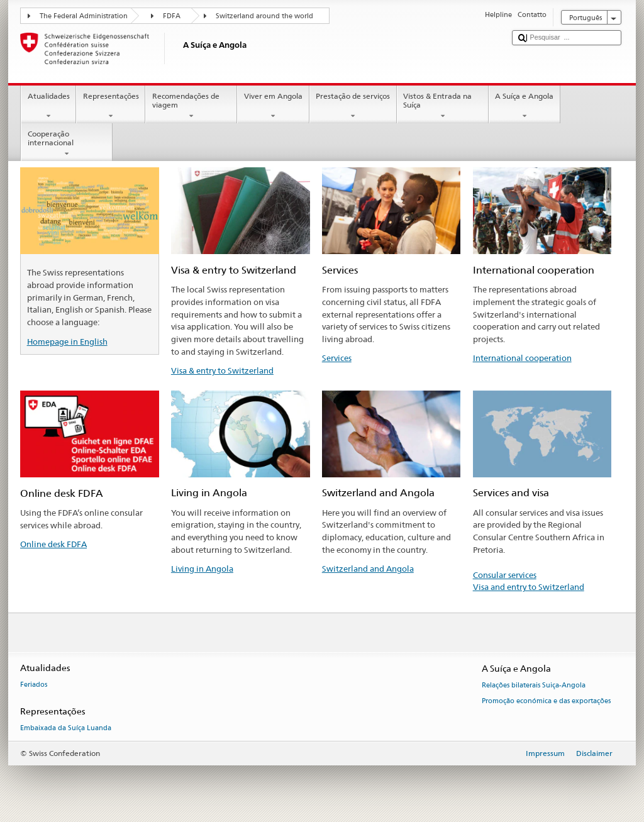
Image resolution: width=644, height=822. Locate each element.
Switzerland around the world (264, 16)
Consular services (505, 575)
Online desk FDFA (53, 544)
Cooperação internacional (67, 144)
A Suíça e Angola (525, 106)
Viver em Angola (273, 106)
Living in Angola (202, 569)
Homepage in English (67, 342)
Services (337, 358)
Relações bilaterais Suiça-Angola (534, 686)
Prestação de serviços (353, 106)
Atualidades (48, 106)
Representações (111, 106)
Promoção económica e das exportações (546, 701)
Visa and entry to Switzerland (529, 587)
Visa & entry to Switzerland (222, 370)
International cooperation (522, 358)
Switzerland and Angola (368, 569)
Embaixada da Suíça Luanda (66, 729)
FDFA (172, 16)
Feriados (34, 685)
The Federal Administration (84, 16)
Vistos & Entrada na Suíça (443, 106)
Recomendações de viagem (191, 106)
